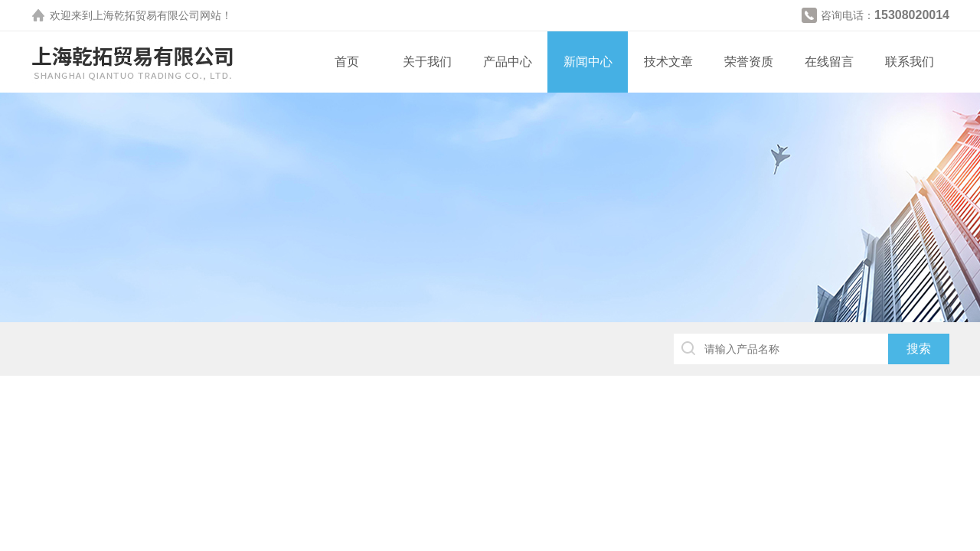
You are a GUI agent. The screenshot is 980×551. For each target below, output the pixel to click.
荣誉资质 (749, 62)
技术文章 (668, 62)
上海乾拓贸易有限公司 (146, 15)
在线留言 (829, 62)
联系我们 (910, 62)
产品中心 (508, 62)
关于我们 (427, 62)
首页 (347, 62)
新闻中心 (588, 62)
